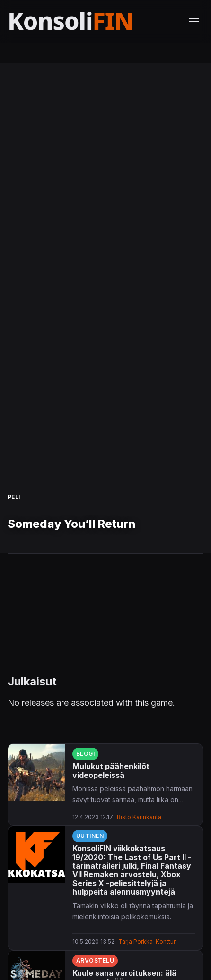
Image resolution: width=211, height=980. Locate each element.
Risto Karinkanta (139, 817)
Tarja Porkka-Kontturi (148, 942)
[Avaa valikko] (194, 22)
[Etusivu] (92, 21)
